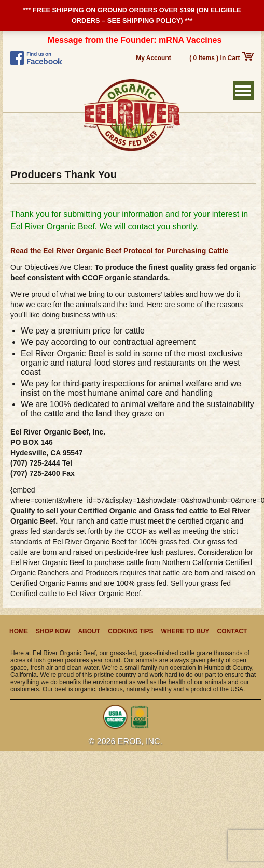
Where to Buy (185, 631)
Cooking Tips (130, 631)
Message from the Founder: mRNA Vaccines (135, 40)
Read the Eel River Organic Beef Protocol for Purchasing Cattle (119, 251)
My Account (154, 58)
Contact (232, 631)
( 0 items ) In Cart (221, 58)
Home (19, 631)
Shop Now (53, 631)
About (89, 631)
